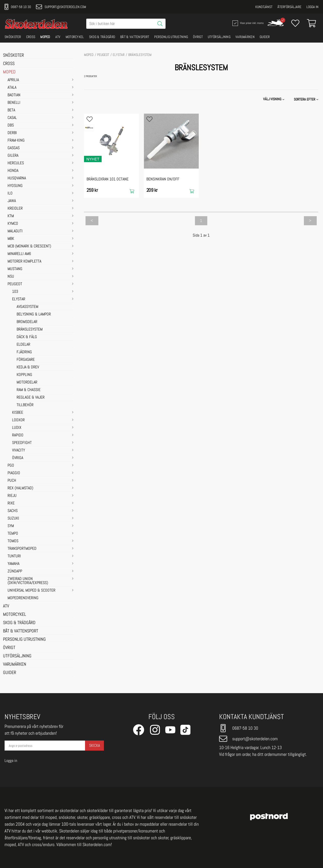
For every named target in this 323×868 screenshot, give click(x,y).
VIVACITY (18, 451)
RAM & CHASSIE (29, 390)
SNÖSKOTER (13, 37)
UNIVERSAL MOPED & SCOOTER (31, 591)
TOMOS (13, 541)
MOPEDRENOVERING (23, 598)
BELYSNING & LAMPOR (34, 314)
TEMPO (13, 534)
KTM (11, 216)
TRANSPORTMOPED (22, 549)
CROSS (31, 37)
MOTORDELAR (27, 382)
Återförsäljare (289, 7)
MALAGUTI (15, 231)
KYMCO (13, 224)
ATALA (12, 88)
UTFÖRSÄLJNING (219, 37)
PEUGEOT (15, 284)
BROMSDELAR (27, 322)
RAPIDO (18, 435)
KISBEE (18, 413)
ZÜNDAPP (15, 571)
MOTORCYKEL (75, 37)
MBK (11, 239)
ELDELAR (23, 345)
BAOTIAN (14, 95)
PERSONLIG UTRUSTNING (171, 37)
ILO (10, 194)
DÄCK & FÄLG (27, 337)
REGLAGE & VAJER (31, 398)
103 (15, 292)
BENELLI (14, 103)
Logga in (312, 7)
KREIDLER (15, 209)
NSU (11, 277)
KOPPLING (24, 375)
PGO (11, 466)
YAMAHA (13, 564)
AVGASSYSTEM (27, 307)
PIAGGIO (14, 473)
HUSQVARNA (17, 178)
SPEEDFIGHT (22, 443)
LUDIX (17, 428)
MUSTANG (15, 269)
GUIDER (265, 37)
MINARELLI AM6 (19, 254)
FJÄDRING (24, 352)
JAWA (12, 201)
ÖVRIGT (198, 37)
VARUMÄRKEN (245, 37)
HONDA (13, 171)
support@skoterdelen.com (61, 7)
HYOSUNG (15, 186)
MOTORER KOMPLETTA (24, 262)
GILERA (13, 156)
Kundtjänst (264, 7)
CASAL (12, 118)
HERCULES (16, 163)
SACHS (13, 511)
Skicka (94, 745)
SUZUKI (13, 519)
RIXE (11, 503)
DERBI (12, 133)
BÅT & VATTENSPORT (135, 37)
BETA (11, 110)
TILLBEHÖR (25, 405)
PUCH (12, 481)
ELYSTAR (19, 299)
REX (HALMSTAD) (20, 488)
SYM (11, 526)
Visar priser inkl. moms (248, 23)
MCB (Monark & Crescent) (29, 246)
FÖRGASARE (26, 360)
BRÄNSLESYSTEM (30, 330)
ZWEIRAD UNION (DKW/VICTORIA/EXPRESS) (28, 581)
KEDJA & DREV (28, 367)
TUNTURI (14, 556)
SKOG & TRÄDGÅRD (102, 37)
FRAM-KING (16, 141)
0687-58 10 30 (18, 7)
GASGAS (14, 148)
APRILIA (13, 80)
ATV (58, 37)
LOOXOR (18, 420)
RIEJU (12, 496)
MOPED (45, 37)
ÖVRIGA (18, 458)
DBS (11, 125)
